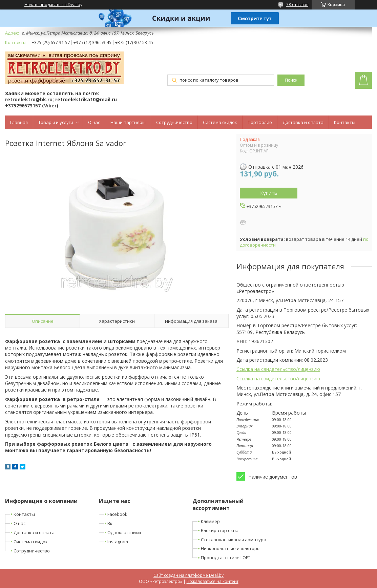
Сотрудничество (174, 122)
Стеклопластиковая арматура (234, 540)
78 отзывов (297, 5)
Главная (19, 122)
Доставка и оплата (303, 122)
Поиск (291, 80)
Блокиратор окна (220, 530)
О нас (94, 122)
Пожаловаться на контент (213, 581)
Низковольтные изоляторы (231, 548)
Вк (110, 523)
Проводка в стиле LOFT (226, 558)
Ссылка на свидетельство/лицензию (278, 369)
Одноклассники (124, 532)
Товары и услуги (56, 122)
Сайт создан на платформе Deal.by (188, 575)
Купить (269, 193)
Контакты (345, 122)
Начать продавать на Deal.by (53, 5)
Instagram (118, 542)
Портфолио (260, 122)
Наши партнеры (128, 122)
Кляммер (210, 521)
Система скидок (220, 122)
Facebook (117, 514)
